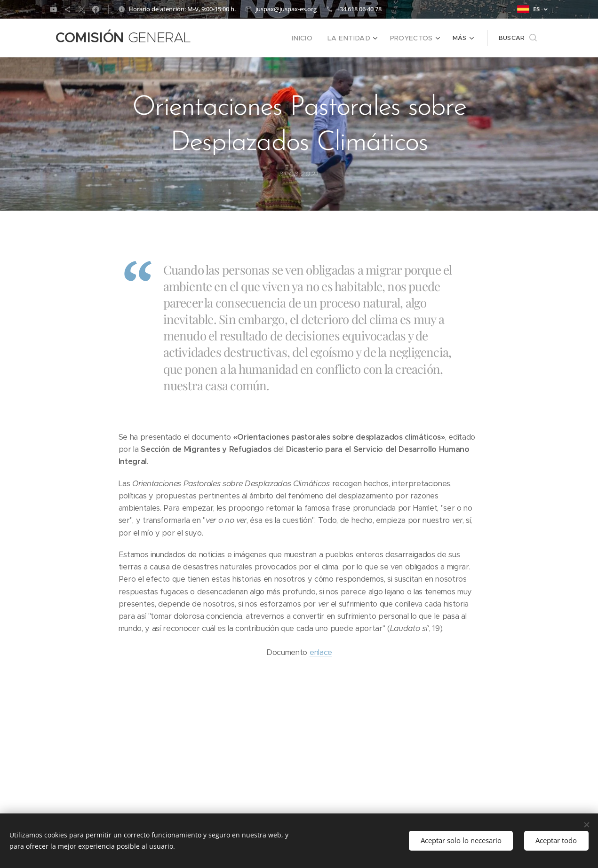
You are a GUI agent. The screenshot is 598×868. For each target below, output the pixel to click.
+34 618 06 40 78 (359, 9)
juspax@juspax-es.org (286, 9)
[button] (518, 38)
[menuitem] (238, 38)
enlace (320, 652)
